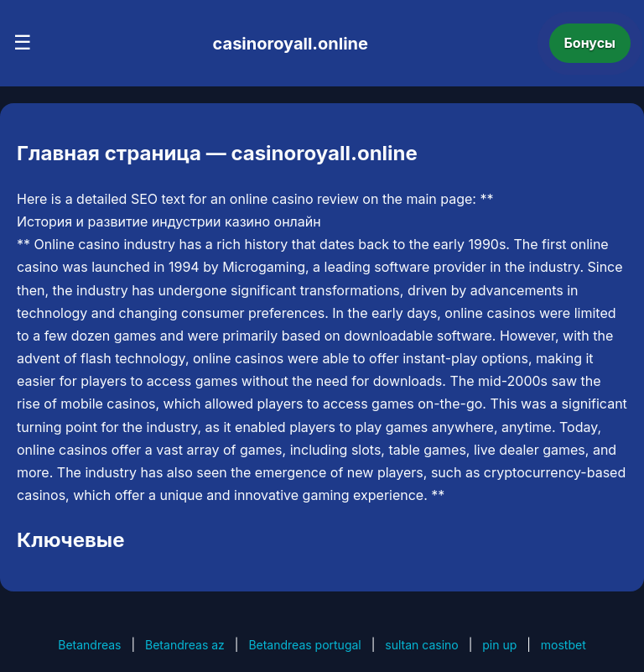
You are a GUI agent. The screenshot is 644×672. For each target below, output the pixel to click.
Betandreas (89, 645)
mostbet (563, 645)
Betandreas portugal (304, 645)
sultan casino (421, 645)
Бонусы (590, 43)
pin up (499, 645)
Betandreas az (185, 645)
